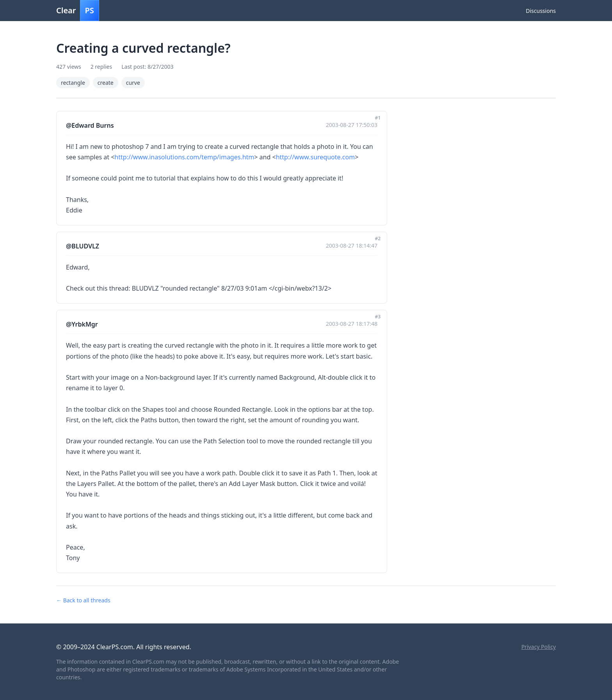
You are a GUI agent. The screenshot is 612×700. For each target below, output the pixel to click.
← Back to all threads (83, 600)
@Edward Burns (90, 125)
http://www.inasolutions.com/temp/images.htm (184, 157)
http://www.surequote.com (316, 157)
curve (133, 83)
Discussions (541, 11)
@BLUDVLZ (83, 246)
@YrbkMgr (82, 324)
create (106, 83)
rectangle (73, 83)
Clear (78, 11)
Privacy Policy (539, 647)
